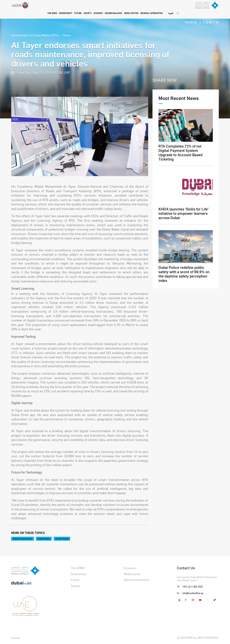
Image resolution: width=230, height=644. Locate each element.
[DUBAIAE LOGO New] (25, 585)
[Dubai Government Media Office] (202, 10)
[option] (80, 136)
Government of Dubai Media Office (35, 35)
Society (88, 13)
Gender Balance (114, 13)
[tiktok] (215, 600)
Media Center (131, 13)
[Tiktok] (217, 22)
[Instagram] (206, 22)
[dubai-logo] (25, 600)
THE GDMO (52, 13)
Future (78, 13)
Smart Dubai (62, 539)
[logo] (25, 571)
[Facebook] (202, 22)
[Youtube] (210, 22)
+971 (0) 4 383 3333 (192, 587)
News (67, 35)
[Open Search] (179, 15)
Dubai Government (23, 539)
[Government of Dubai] (22, 9)
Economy (98, 13)
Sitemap (16, 638)
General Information (152, 13)
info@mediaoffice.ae (193, 593)
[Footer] (25, 614)
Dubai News (44, 539)
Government (66, 13)
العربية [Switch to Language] (171, 13)
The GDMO (78, 568)
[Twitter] (198, 22)
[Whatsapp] (213, 22)
